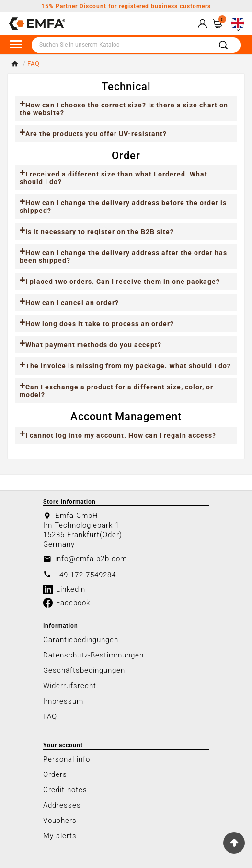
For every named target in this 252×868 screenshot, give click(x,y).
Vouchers (60, 821)
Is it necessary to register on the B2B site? (100, 232)
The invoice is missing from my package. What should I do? (128, 366)
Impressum (63, 701)
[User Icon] (202, 24)
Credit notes (65, 790)
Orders (55, 774)
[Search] (121, 45)
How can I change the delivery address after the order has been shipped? (123, 257)
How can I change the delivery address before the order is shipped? (123, 207)
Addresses (62, 805)
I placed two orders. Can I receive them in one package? (123, 282)
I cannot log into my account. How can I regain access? (121, 435)
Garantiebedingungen (81, 640)
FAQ (50, 716)
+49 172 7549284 (86, 575)
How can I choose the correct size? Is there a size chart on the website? (124, 109)
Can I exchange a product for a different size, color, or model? (116, 391)
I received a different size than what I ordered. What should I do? (114, 178)
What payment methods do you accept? (93, 345)
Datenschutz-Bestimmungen (93, 655)
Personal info (67, 759)
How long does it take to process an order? (100, 324)
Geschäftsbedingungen (84, 670)
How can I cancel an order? (72, 303)
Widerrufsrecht (70, 686)
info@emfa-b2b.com (91, 559)
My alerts (60, 836)
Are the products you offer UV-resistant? (96, 134)
